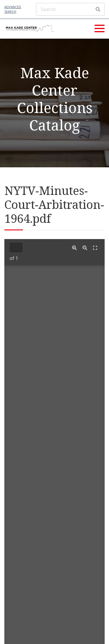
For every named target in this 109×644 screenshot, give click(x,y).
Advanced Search (13, 9)
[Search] (70, 9)
